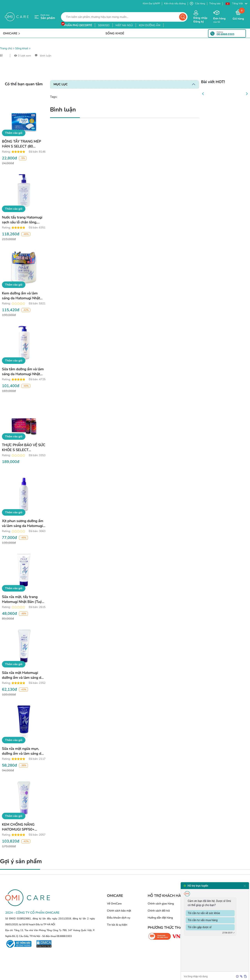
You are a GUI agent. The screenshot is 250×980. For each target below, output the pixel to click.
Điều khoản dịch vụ (119, 918)
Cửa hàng (197, 4)
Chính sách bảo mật (119, 911)
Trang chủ (6, 48)
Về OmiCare (114, 904)
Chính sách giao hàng (161, 904)
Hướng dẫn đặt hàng (160, 918)
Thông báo (215, 4)
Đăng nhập (200, 18)
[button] (236, 4)
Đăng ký (199, 22)
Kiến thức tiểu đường (175, 4)
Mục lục (61, 84)
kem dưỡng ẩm (150, 25)
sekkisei (104, 25)
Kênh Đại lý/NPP (151, 4)
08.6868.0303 (225, 34)
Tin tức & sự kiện (117, 925)
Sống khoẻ (21, 48)
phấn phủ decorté (78, 25)
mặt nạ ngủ (124, 25)
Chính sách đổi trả (159, 911)
